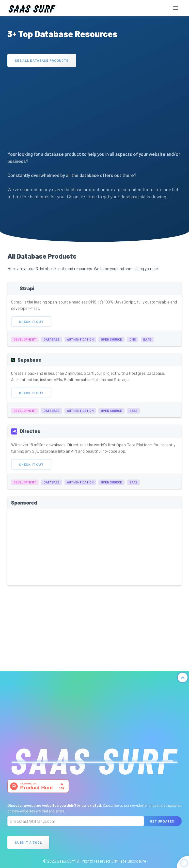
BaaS (147, 343)
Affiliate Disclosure (129, 861)
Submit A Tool (28, 842)
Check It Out (31, 325)
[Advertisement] (94, 106)
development (25, 343)
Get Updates (162, 821)
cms (133, 343)
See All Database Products (42, 60)
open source (111, 343)
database (51, 343)
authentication (80, 343)
